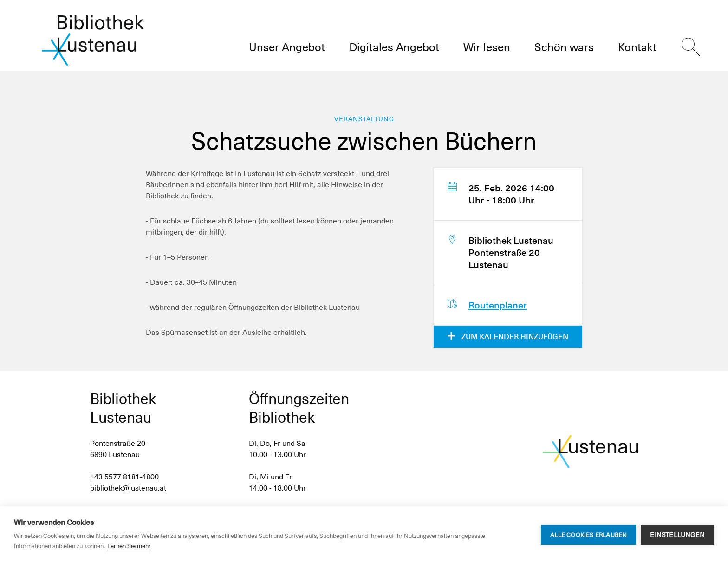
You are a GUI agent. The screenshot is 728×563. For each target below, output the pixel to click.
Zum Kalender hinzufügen (508, 337)
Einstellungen (677, 535)
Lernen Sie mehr (129, 546)
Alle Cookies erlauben (588, 535)
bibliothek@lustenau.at (128, 488)
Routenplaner (498, 305)
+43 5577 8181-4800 (124, 477)
